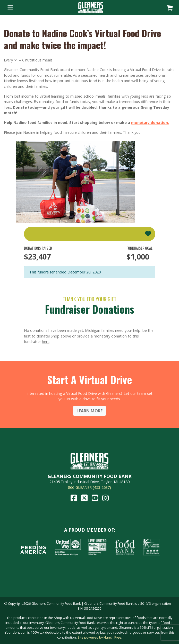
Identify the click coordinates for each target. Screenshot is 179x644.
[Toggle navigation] (10, 7)
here (46, 341)
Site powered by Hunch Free (99, 637)
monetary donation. (150, 123)
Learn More (89, 411)
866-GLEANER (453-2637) (89, 487)
